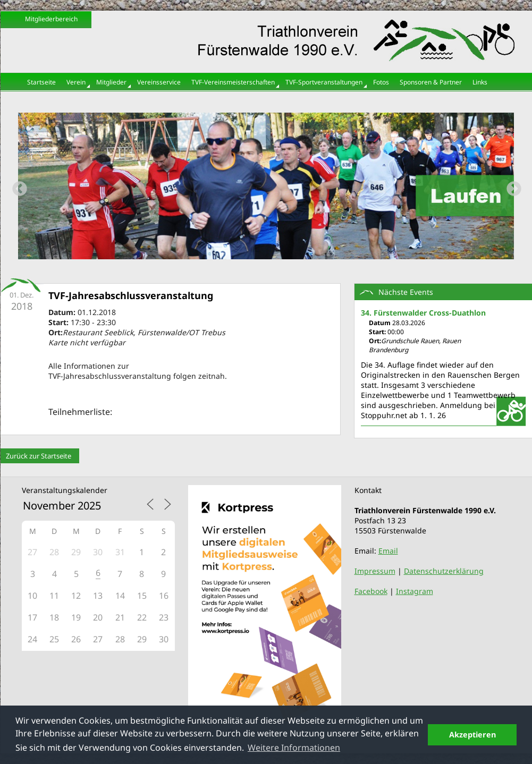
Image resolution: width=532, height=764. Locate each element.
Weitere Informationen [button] (294, 748)
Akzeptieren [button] (472, 735)
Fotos (381, 82)
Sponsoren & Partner (431, 82)
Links (480, 82)
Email (388, 551)
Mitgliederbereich (51, 19)
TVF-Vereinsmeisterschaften (233, 82)
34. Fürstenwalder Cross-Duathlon (423, 313)
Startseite (41, 82)
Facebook (371, 591)
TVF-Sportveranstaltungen (324, 82)
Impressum (375, 571)
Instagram (415, 591)
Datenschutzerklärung (444, 571)
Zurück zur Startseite (39, 456)
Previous (16, 186)
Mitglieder (111, 82)
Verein (76, 82)
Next (511, 186)
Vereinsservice (159, 82)
